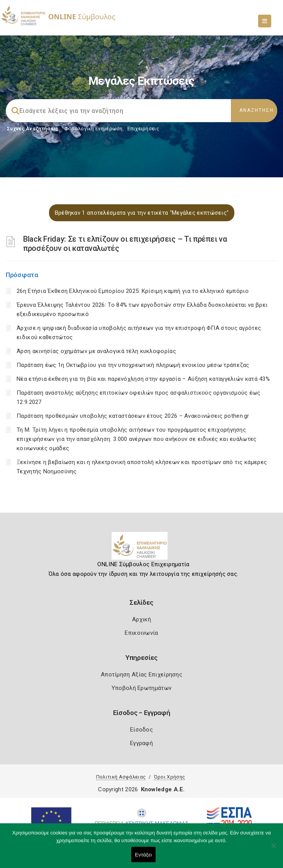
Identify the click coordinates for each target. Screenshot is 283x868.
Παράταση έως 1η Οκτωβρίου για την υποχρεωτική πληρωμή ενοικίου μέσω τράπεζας (133, 365)
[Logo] (141, 549)
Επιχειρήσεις (143, 129)
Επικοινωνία (141, 633)
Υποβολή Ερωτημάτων (141, 688)
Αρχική (141, 619)
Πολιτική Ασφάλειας (121, 777)
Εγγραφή (141, 743)
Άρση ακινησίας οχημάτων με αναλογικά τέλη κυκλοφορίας (96, 351)
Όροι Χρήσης (169, 777)
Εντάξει (144, 855)
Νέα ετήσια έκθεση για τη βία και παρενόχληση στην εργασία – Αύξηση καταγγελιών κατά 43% (143, 379)
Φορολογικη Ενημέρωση (94, 129)
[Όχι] (273, 849)
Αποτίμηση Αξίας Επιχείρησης (141, 675)
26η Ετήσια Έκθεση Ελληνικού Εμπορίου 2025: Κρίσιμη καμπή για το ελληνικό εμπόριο (133, 291)
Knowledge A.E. (163, 789)
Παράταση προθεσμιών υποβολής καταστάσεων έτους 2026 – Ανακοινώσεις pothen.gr (133, 416)
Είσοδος (141, 730)
